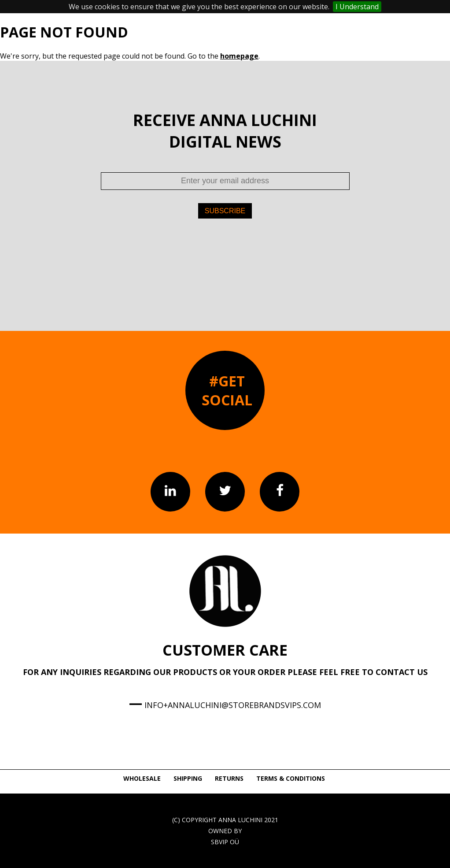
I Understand (357, 7)
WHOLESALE (142, 778)
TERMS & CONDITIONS (291, 778)
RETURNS (229, 778)
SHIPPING (188, 778)
